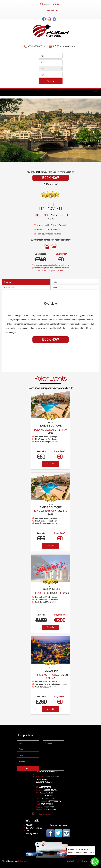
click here (59, 271)
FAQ (28, 831)
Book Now (51, 178)
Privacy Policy (32, 833)
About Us (30, 825)
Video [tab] (55, 288)
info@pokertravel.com (44, 814)
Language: (51, 4)
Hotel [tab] (55, 282)
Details (50, 464)
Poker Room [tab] (9, 288)
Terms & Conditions (34, 828)
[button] (8, 130)
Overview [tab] (8, 282)
